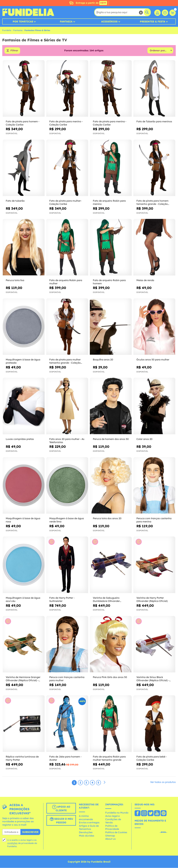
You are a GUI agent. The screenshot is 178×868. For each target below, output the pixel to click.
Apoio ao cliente (61, 808)
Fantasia (66, 21)
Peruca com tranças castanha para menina (154, 520)
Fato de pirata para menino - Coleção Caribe (66, 123)
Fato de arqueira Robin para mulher (66, 282)
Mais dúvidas (87, 836)
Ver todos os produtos (163, 782)
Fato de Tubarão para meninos (154, 121)
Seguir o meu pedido (61, 820)
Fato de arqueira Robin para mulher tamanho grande (109, 758)
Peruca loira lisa (15, 280)
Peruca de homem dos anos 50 (111, 439)
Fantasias (18, 30)
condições (12, 843)
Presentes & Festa (153, 21)
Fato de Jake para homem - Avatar (65, 758)
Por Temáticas (23, 21)
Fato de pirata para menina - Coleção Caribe (110, 123)
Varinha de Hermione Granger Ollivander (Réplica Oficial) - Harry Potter (23, 679)
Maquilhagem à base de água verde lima (67, 520)
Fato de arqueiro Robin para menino (109, 202)
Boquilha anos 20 (103, 360)
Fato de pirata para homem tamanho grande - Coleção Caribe (152, 203)
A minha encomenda (86, 818)
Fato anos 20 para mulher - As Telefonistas (67, 441)
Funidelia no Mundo (117, 813)
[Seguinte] (105, 782)
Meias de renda (145, 280)
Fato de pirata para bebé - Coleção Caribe (152, 758)
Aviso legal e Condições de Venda (113, 819)
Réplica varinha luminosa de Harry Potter (22, 758)
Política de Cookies (116, 832)
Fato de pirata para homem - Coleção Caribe (23, 123)
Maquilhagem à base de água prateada (23, 361)
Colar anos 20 (144, 439)
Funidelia (7, 30)
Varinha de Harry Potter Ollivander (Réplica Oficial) (152, 599)
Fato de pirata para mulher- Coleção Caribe (65, 202)
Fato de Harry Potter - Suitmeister (62, 599)
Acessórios (109, 21)
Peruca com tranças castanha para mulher (67, 679)
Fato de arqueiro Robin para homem (109, 282)
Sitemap (110, 836)
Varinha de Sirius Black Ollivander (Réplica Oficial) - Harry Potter (153, 679)
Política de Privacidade (112, 827)
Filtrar (14, 51)
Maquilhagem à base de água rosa (23, 520)
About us (110, 839)
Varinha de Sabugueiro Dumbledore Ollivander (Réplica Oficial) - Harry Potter (110, 599)
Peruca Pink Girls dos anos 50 (110, 677)
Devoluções (86, 832)
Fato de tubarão (15, 201)
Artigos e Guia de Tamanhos (89, 827)
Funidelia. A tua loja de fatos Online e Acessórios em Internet (28, 12)
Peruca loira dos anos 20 (107, 518)
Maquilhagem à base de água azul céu (23, 599)
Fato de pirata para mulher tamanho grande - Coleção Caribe (65, 361)
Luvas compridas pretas (20, 439)
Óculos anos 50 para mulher (153, 360)
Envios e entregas (89, 823)
